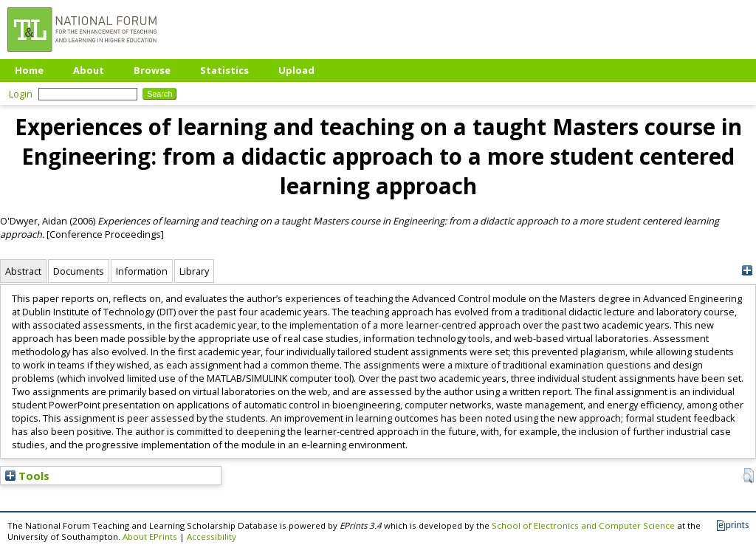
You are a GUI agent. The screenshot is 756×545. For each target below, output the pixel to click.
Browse (152, 70)
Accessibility (212, 537)
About (89, 70)
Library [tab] (194, 271)
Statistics (224, 70)
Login (21, 94)
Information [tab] (142, 271)
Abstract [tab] (23, 271)
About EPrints (150, 537)
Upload (296, 70)
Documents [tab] (79, 271)
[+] (747, 271)
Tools (27, 476)
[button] (748, 476)
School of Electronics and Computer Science (583, 525)
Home (29, 70)
